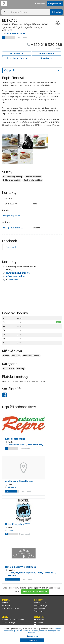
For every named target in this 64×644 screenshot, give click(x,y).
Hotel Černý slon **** (17, 524)
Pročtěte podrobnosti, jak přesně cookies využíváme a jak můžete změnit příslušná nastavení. (33, 631)
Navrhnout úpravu (17, 58)
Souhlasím (32, 640)
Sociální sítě (39, 611)
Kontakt (5, 603)
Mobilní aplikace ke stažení (13, 620)
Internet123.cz (40, 603)
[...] (28, 12)
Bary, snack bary (35, 445)
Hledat (56, 12)
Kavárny (21, 33)
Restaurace (11, 33)
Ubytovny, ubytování (25, 573)
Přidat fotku (46, 54)
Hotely (11, 530)
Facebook (11, 247)
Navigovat (46, 58)
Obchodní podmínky (10, 608)
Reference (6, 605)
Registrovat (55, 4)
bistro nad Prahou (31, 356)
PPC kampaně (40, 608)
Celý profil (10, 70)
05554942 (13, 280)
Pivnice (23, 445)
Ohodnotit (17, 54)
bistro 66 (16, 356)
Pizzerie (12, 487)
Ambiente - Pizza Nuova (19, 481)
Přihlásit (40, 4)
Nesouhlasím (32, 636)
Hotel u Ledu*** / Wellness (20, 567)
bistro (6, 356)
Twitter (39, 622)
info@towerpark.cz (11, 216)
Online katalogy (40, 605)
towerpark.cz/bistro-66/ (13, 228)
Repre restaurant (15, 439)
